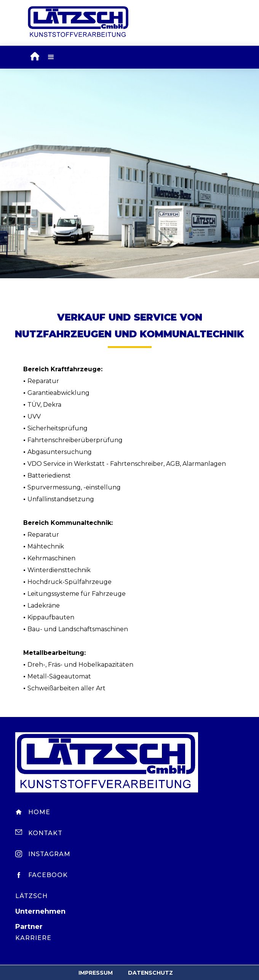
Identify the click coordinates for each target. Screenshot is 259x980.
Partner (29, 927)
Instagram (49, 854)
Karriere (33, 938)
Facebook (48, 875)
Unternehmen (40, 911)
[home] (33, 57)
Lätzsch (31, 896)
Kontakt (45, 833)
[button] (51, 57)
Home (39, 812)
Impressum (96, 973)
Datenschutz (150, 973)
